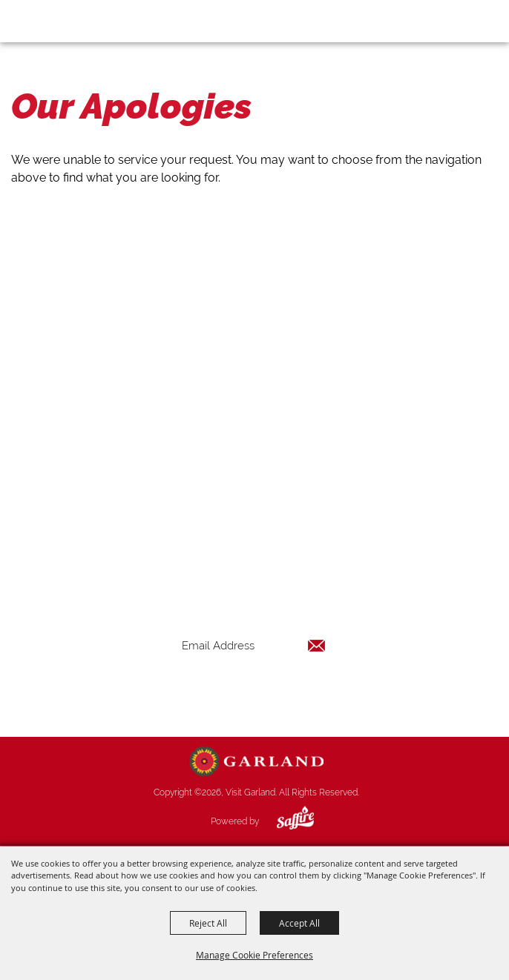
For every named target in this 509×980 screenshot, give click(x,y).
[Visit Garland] (53, 21)
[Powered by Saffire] (284, 821)
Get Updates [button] (254, 693)
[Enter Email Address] (254, 645)
